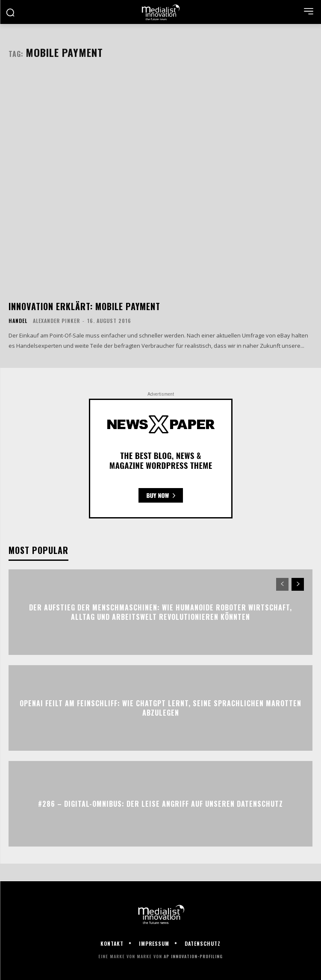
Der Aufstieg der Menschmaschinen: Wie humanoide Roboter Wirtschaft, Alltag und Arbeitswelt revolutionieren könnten (160, 612)
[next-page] (298, 584)
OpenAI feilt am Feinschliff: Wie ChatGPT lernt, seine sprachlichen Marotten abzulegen (160, 708)
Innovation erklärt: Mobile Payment (84, 306)
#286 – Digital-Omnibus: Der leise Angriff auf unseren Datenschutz (160, 804)
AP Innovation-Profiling (193, 956)
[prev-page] (282, 584)
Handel (18, 321)
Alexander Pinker (56, 321)
